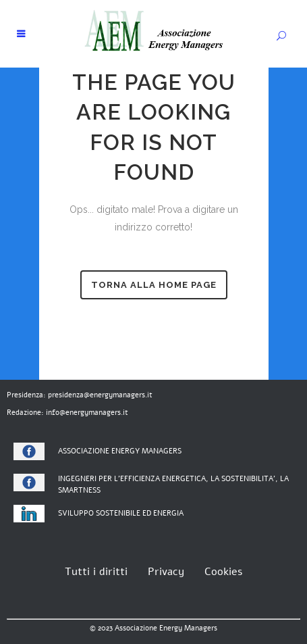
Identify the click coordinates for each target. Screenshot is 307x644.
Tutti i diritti (96, 572)
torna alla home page (154, 285)
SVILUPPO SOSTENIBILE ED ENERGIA (121, 513)
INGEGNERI (77, 479)
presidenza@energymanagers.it (100, 395)
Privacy (166, 572)
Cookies (223, 572)
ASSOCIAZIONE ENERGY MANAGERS (120, 451)
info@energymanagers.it (87, 413)
